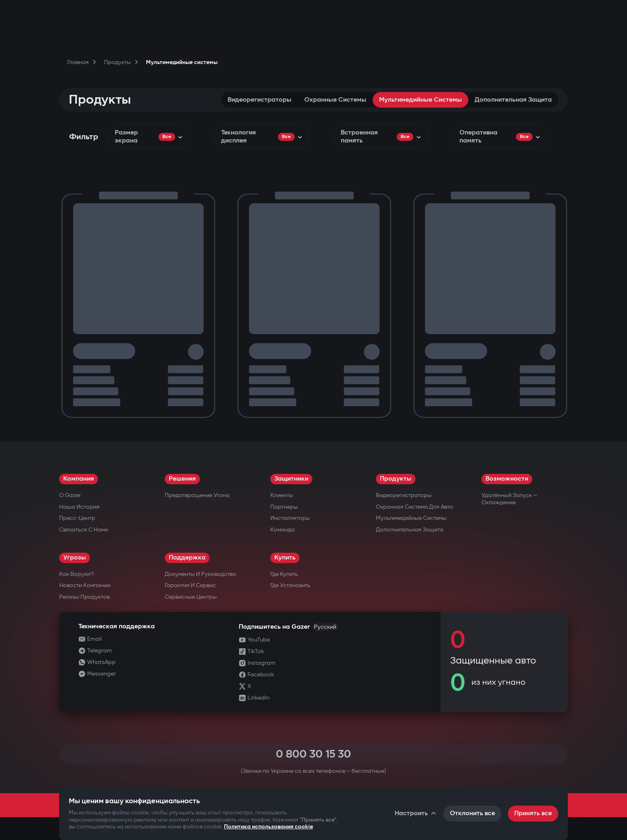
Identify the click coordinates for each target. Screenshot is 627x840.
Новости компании (85, 585)
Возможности (507, 479)
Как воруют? (77, 574)
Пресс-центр (77, 518)
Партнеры (284, 507)
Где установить (290, 585)
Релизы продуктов (84, 597)
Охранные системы (335, 100)
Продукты (396, 479)
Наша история (79, 507)
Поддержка (187, 558)
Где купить (284, 574)
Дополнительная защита (513, 100)
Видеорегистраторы (260, 100)
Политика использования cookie (269, 827)
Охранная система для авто (414, 507)
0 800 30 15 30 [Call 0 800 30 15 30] (313, 754)
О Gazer (70, 495)
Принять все (533, 813)
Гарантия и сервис (190, 585)
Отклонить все (472, 813)
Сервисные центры (191, 597)
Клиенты (282, 495)
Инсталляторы (290, 518)
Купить (285, 558)
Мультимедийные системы (420, 100)
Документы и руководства (200, 574)
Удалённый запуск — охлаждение (509, 499)
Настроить (416, 813)
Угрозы (75, 558)
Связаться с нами (84, 530)
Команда (283, 530)
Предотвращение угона (197, 495)
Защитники (291, 479)
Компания (79, 479)
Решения (182, 479)
